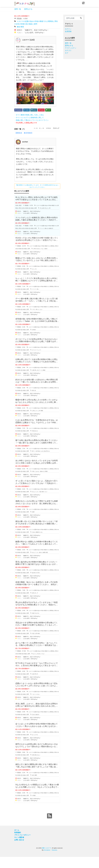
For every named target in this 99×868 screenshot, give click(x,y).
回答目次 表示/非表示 (24, 141)
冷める (39, 543)
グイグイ (39, 300)
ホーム (17, 841)
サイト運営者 (19, 849)
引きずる (42, 624)
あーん (39, 665)
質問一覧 (18, 9)
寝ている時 (40, 462)
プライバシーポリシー (22, 846)
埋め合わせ (40, 442)
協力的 (39, 584)
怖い (43, 300)
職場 (22, 27)
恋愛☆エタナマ (46, 859)
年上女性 (47, 217)
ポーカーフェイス (42, 361)
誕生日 (43, 726)
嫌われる (48, 482)
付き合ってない (44, 260)
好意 (38, 766)
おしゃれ (39, 280)
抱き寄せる (53, 462)
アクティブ (55, 138)
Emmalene (47, 861)
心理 (41, 645)
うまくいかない (41, 705)
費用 (41, 786)
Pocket (48, 110)
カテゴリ (68, 50)
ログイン (68, 29)
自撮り (51, 260)
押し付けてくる (44, 381)
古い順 (28, 138)
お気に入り (40, 422)
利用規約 (18, 844)
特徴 (44, 645)
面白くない (51, 503)
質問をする (28, 9)
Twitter (29, 110)
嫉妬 (18, 27)
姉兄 (38, 604)
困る (38, 402)
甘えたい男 (53, 217)
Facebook (19, 110)
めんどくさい (41, 503)
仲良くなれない (41, 482)
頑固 (53, 563)
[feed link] (49, 827)
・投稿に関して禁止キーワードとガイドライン (31, 125)
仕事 (38, 381)
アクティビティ (71, 48)
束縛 (38, 523)
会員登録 (68, 31)
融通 (50, 563)
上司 (45, 422)
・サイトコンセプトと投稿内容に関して (29, 122)
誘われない (43, 766)
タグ (67, 53)
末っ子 (42, 604)
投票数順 (45, 138)
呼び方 (42, 685)
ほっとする (40, 746)
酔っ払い (46, 543)
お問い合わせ (19, 851)
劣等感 (39, 341)
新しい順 (36, 138)
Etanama (55, 861)
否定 (38, 645)
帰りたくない (45, 320)
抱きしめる (47, 462)
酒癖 (42, 543)
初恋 (38, 624)
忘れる (39, 726)
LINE (18, 114)
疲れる (51, 237)
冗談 (46, 503)
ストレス (47, 237)
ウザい (39, 320)
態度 (39, 807)
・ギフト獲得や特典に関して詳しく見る (29, 120)
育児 (44, 584)
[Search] (81, 18)
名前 (38, 685)
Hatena (38, 110)
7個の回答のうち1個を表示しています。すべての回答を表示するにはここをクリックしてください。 (37, 195)
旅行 (38, 786)
